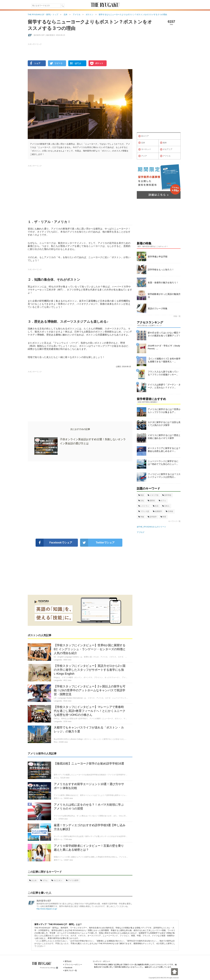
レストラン (144, 506)
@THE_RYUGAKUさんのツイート (151, 527)
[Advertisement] (80, 500)
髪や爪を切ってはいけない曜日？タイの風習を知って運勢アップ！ (164, 334)
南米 (163, 143)
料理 (163, 517)
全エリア (144, 136)
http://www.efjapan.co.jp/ (47, 909)
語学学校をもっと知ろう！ (161, 270)
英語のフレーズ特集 (158, 308)
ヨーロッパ (145, 149)
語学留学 (152, 517)
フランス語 (144, 511)
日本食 (169, 511)
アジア (143, 156)
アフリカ (165, 156)
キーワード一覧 (174, 521)
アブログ (141, 532)
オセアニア (166, 149)
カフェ (162, 501)
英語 (141, 495)
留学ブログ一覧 (71, 971)
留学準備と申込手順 (158, 257)
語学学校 (167, 495)
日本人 (166, 506)
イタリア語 (153, 495)
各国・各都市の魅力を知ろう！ (163, 283)
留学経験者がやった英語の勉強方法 (164, 295)
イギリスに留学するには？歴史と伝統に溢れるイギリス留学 (164, 437)
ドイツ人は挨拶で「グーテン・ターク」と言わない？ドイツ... (164, 386)
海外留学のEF (44, 901)
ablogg (54, 968)
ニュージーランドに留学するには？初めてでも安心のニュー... (163, 463)
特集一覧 (177, 316)
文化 (141, 501)
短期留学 (157, 511)
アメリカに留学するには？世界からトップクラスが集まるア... (164, 411)
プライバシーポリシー (73, 965)
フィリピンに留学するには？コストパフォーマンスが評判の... (164, 476)
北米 (142, 143)
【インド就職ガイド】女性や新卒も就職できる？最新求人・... (164, 360)
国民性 (151, 501)
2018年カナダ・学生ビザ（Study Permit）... (164, 347)
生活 (156, 506)
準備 (141, 517)
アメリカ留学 (72, 880)
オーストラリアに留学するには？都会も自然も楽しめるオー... (164, 450)
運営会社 (68, 961)
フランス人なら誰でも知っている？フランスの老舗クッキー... (163, 373)
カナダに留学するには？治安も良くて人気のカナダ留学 (164, 424)
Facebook (68, 968)
